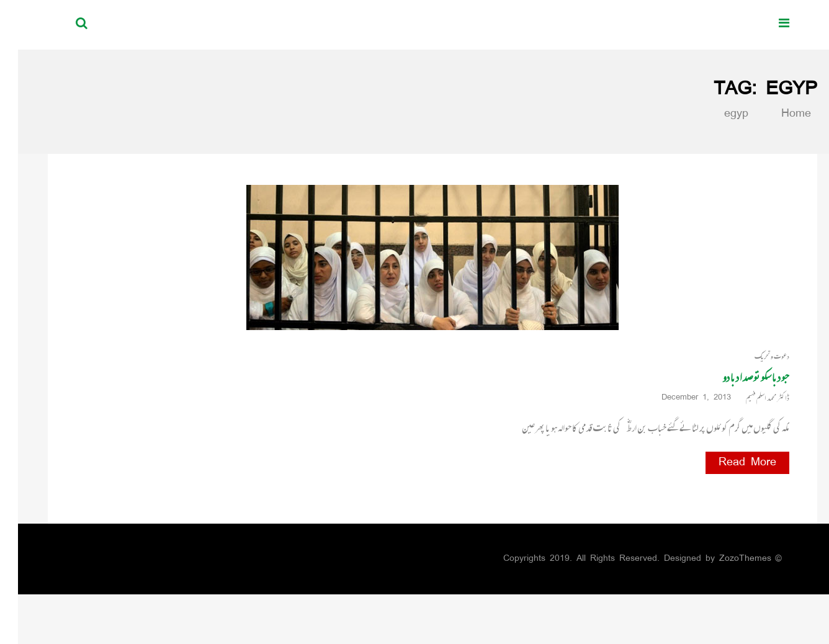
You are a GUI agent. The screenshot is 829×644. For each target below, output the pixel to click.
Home (771, 114)
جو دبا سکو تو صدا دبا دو (738, 377)
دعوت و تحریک (754, 356)
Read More (729, 463)
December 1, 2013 (683, 398)
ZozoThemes (727, 559)
